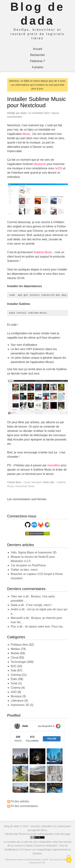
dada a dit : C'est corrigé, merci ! (31, 605)
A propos (37, 67)
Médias (15, 649)
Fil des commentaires (24, 806)
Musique (36, 482)
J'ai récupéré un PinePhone (28, 565)
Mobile (15, 653)
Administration (46, 834)
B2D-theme (11, 860)
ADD (14, 692)
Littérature (17, 701)
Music (27, 134)
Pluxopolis (36, 860)
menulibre (54, 465)
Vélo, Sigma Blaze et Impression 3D (34, 552)
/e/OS (59, 168)
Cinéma (16, 688)
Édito (14, 679)
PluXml (23, 834)
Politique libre (19, 645)
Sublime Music (43, 252)
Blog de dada (12, 826)
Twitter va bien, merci (24, 570)
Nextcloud (21, 486)
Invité (14, 683)
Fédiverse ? (37, 61)
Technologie (18, 662)
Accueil (37, 49)
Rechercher (38, 55)
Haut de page (62, 834)
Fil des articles (20, 801)
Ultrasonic (40, 164)
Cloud (27, 482)
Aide (14, 670)
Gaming (16, 675)
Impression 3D (20, 705)
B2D (13, 666)
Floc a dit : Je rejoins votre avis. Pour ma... (38, 627)
